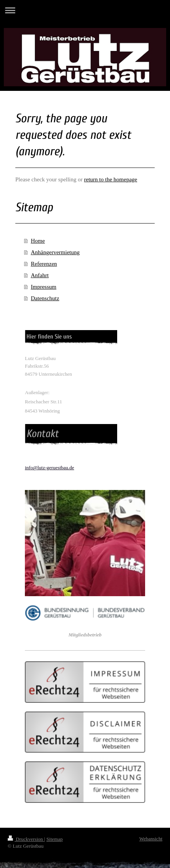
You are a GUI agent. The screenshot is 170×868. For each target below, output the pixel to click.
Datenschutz (45, 298)
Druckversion (26, 839)
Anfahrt (40, 275)
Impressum (44, 287)
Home (38, 241)
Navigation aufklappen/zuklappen (85, 10)
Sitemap (55, 839)
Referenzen (44, 264)
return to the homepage (111, 179)
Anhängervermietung (55, 252)
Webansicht (151, 839)
